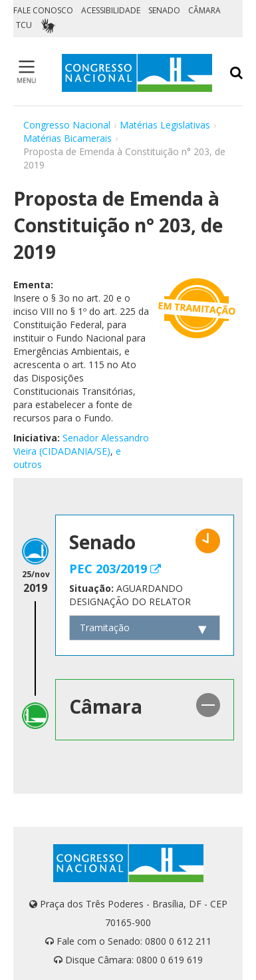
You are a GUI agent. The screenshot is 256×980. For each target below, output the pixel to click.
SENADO (164, 10)
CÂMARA (204, 10)
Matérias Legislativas (165, 125)
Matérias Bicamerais (67, 138)
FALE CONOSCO (43, 10)
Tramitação (105, 627)
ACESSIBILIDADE (111, 10)
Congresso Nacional (67, 125)
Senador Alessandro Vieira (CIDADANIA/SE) (81, 444)
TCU (24, 25)
